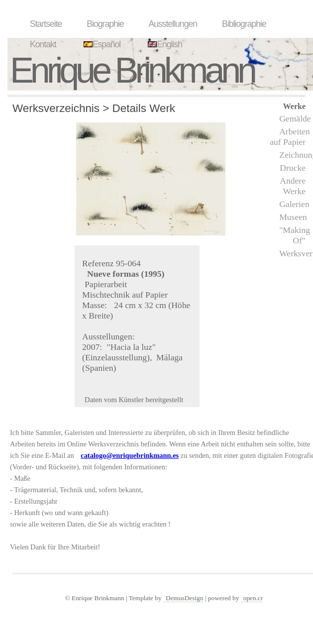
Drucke (293, 168)
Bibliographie (244, 24)
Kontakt (43, 44)
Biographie (105, 24)
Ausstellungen (173, 24)
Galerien (294, 204)
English (164, 44)
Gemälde (295, 118)
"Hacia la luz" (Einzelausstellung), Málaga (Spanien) (132, 357)
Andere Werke (293, 186)
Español (101, 44)
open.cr (253, 598)
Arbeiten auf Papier (290, 137)
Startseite (46, 24)
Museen (293, 217)
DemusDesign (185, 598)
